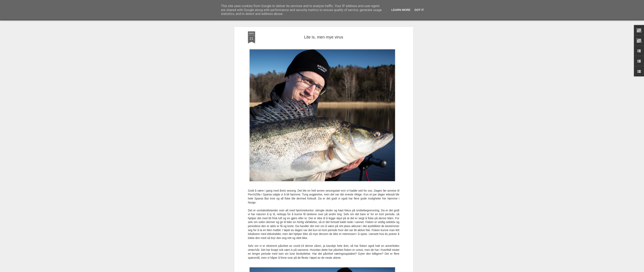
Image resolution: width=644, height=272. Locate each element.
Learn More (401, 10)
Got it (419, 10)
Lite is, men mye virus (324, 37)
